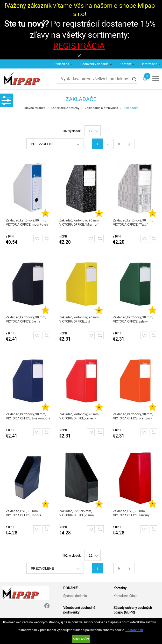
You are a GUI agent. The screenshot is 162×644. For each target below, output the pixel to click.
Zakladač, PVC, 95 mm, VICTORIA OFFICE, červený (131, 513)
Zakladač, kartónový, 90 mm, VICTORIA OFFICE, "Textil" (133, 222)
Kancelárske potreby (65, 108)
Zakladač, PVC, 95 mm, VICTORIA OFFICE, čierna (77, 513)
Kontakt (125, 64)
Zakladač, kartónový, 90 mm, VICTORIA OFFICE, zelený (133, 319)
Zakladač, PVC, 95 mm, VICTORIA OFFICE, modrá (24, 513)
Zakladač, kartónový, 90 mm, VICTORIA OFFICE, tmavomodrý (28, 416)
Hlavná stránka (35, 108)
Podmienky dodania (94, 64)
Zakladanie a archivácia (101, 108)
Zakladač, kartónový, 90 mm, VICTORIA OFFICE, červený (79, 416)
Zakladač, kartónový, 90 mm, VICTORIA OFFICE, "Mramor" (79, 222)
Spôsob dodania (75, 596)
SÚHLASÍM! (81, 639)
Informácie (150, 64)
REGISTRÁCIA (79, 46)
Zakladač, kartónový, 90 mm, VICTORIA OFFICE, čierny (26, 319)
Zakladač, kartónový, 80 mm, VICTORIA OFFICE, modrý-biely (27, 222)
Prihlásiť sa (61, 64)
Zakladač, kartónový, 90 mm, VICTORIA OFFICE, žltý (79, 319)
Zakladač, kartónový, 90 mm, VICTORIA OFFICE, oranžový (133, 416)
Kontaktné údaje (125, 596)
